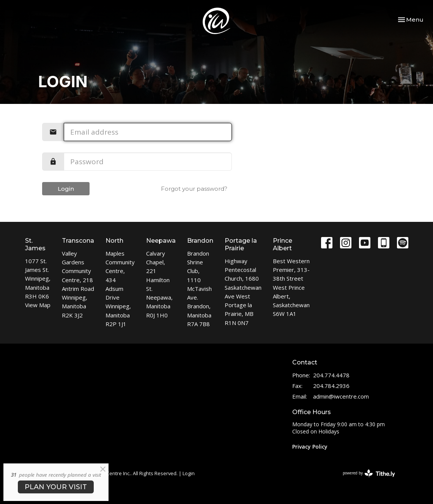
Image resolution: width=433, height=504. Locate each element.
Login (66, 189)
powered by (369, 473)
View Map (38, 305)
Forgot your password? (194, 189)
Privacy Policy (310, 447)
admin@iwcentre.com (341, 396)
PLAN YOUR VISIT (56, 487)
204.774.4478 (331, 375)
